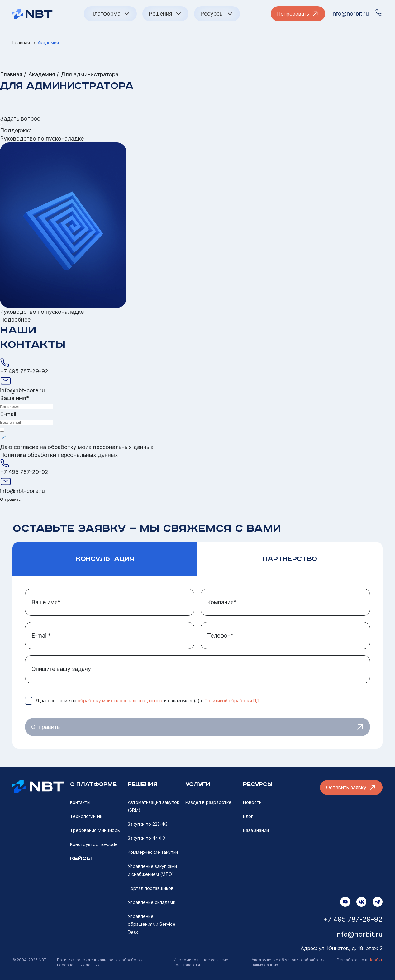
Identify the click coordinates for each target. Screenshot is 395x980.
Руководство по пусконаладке (42, 139)
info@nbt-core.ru (22, 390)
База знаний (256, 830)
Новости (252, 802)
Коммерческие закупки (153, 852)
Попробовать (298, 14)
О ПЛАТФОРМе (93, 784)
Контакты (80, 802)
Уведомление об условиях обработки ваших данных (288, 962)
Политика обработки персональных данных (59, 455)
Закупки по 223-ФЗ (148, 824)
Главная (21, 43)
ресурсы (258, 784)
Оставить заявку (351, 787)
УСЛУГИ (198, 784)
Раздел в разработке (208, 802)
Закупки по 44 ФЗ (146, 838)
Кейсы (81, 858)
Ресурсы (217, 14)
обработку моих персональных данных (101, 447)
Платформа (110, 14)
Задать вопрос (20, 119)
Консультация (105, 559)
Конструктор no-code (94, 844)
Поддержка (16, 130)
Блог (248, 816)
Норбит (375, 960)
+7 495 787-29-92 (24, 371)
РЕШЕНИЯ (143, 784)
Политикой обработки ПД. (233, 701)
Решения (165, 14)
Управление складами (152, 902)
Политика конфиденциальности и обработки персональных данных (100, 962)
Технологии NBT (88, 816)
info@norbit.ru (350, 14)
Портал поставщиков (151, 888)
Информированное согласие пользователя (201, 962)
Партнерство (290, 559)
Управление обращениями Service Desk (152, 924)
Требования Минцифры (95, 830)
